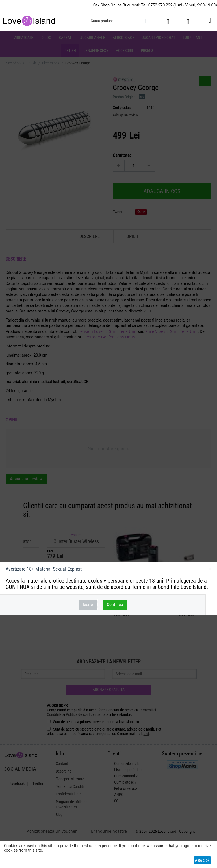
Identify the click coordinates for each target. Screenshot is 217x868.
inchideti (210, 570)
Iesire (88, 604)
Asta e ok (202, 860)
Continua (115, 604)
